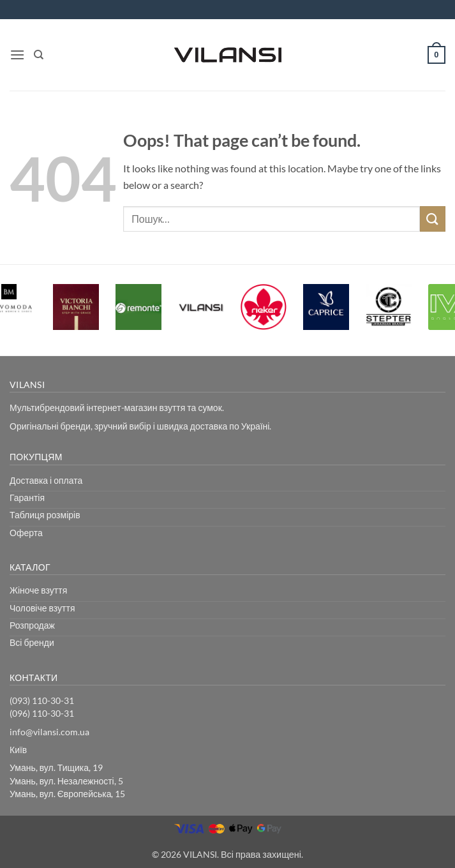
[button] (17, 55)
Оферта (26, 533)
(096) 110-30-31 (42, 713)
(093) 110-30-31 (42, 700)
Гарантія (27, 498)
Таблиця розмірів (45, 515)
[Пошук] (39, 55)
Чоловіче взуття (42, 608)
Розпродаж (32, 625)
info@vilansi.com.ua (49, 732)
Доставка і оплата (46, 480)
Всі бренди (32, 642)
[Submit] (433, 219)
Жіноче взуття (38, 590)
